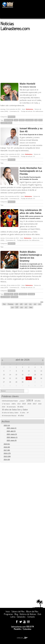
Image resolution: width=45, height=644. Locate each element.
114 (12, 307)
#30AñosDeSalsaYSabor (10, 401)
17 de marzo (6, 404)
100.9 (40, 120)
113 (39, 304)
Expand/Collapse (42, 426)
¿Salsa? (22, 401)
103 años (37, 401)
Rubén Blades (9, 294)
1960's (14, 404)
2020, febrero (12, 437)
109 (21, 304)
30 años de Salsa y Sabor (10, 413)
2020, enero (12, 440)
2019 (4, 407)
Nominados (14, 297)
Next (31, 307)
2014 (19, 404)
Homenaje (31, 294)
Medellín (22, 120)
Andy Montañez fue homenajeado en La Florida (31, 171)
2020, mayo (12, 428)
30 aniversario (11, 407)
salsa (16, 120)
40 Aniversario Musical (9, 416)
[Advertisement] (22, 55)
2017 (35, 404)
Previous (10, 304)
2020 (7, 425)
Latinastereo (29, 120)
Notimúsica (29, 109)
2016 (29, 404)
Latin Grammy (5, 297)
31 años (23, 413)
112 (35, 304)
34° (28, 413)
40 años (21, 416)
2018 (40, 404)
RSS (41, 302)
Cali (36, 120)
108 (17, 304)
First (4, 304)
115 (17, 307)
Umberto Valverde (6, 123)
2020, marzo (12, 434)
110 (26, 304)
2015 (24, 404)
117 (26, 307)
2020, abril (11, 431)
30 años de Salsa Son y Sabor (15, 410)
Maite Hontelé (27, 84)
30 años (20, 407)
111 (30, 304)
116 (21, 307)
